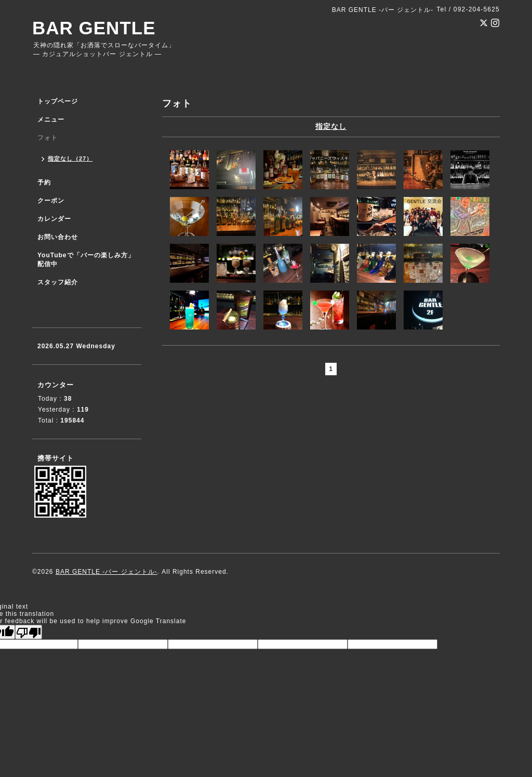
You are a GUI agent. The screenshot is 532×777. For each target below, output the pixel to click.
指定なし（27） (70, 159)
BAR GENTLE (94, 28)
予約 (44, 182)
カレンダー (54, 219)
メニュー (51, 120)
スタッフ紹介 (58, 282)
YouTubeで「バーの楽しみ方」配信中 (86, 260)
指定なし (331, 126)
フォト (48, 138)
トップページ (58, 101)
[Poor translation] (29, 632)
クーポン (51, 201)
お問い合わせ (58, 237)
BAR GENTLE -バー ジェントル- (107, 572)
